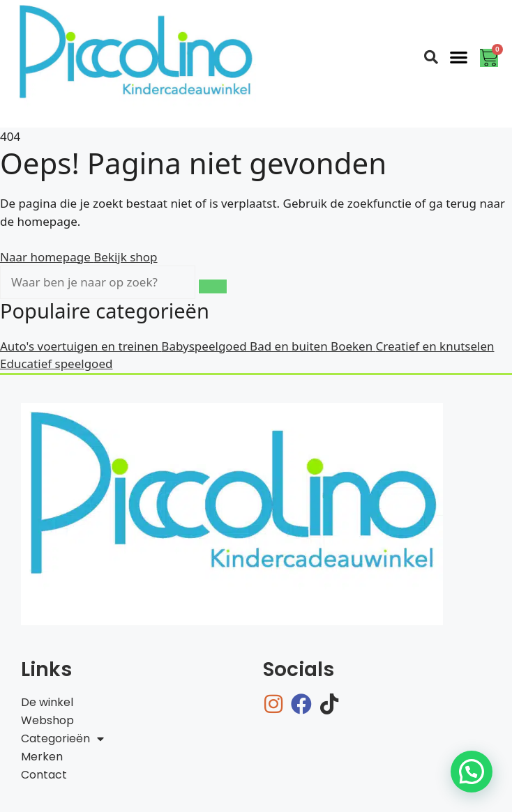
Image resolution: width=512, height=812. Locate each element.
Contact (44, 775)
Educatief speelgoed (56, 363)
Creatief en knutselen (435, 346)
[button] (459, 57)
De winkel (47, 702)
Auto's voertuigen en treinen (81, 346)
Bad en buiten (290, 346)
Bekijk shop (125, 257)
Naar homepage (47, 257)
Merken (42, 757)
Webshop (47, 720)
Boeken (353, 346)
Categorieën (62, 739)
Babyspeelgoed (205, 346)
